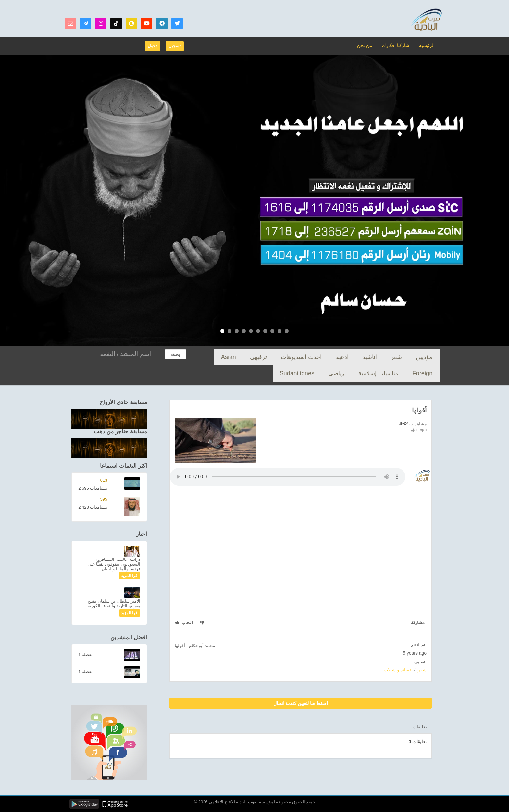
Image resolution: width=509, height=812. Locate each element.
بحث (175, 354)
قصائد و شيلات (398, 670)
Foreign (265, 357)
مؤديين (428, 357)
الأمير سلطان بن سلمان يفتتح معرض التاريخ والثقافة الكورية (114, 603)
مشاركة (418, 623)
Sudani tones (401, 373)
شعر (409, 357)
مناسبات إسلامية (234, 357)
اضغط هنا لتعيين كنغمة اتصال (301, 703)
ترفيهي (308, 357)
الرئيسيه (427, 45)
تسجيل (175, 46)
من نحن (369, 45)
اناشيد (390, 357)
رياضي (429, 373)
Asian (287, 357)
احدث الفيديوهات (340, 357)
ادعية (370, 357)
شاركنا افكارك (397, 45)
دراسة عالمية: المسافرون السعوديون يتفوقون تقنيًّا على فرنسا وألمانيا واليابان (114, 564)
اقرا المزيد (130, 576)
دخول (153, 46)
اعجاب (184, 623)
